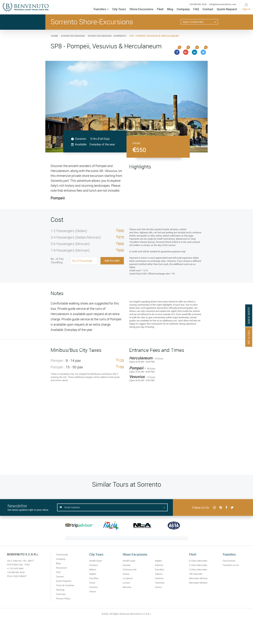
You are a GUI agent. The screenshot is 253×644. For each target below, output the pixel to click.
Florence (94, 565)
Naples (93, 574)
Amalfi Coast (96, 561)
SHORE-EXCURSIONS (73, 36)
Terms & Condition (65, 585)
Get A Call (249, 337)
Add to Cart (112, 261)
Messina (127, 587)
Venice (93, 591)
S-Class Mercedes (198, 565)
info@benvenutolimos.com (223, 4)
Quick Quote (249, 315)
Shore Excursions (141, 9)
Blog (170, 9)
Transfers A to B (231, 565)
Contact (208, 9)
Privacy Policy (63, 598)
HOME (54, 36)
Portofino (94, 578)
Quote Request (227, 9)
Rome (92, 583)
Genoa (126, 574)
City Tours (119, 9)
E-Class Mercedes (198, 561)
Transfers (101, 9)
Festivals (61, 594)
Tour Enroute (229, 561)
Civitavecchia (129, 569)
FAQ (196, 9)
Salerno (159, 574)
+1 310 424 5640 (15, 568)
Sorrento (94, 587)
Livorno (126, 583)
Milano (93, 569)
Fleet (160, 9)
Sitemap (60, 590)
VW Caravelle (196, 574)
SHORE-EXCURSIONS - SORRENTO (107, 36)
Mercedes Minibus (198, 583)
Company (183, 9)
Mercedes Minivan (198, 578)
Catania (126, 565)
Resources (61, 568)
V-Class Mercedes (198, 569)
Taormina (160, 583)
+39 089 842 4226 (198, 4)
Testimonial (62, 555)
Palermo (159, 565)
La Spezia (128, 578)
